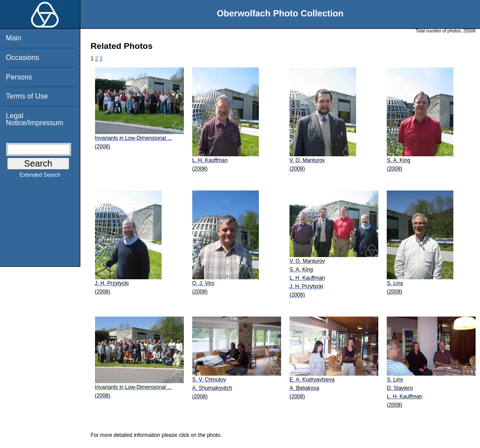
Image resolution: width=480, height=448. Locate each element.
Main (14, 38)
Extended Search (40, 177)
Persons (19, 77)
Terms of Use (27, 96)
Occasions (22, 57)
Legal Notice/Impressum (34, 119)
